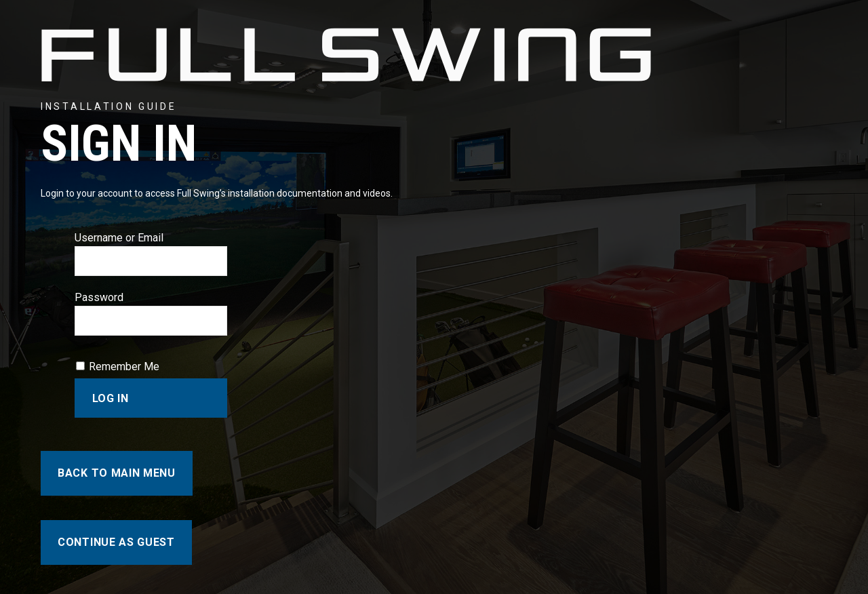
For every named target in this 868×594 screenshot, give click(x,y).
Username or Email (119, 238)
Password (99, 297)
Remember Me (124, 367)
